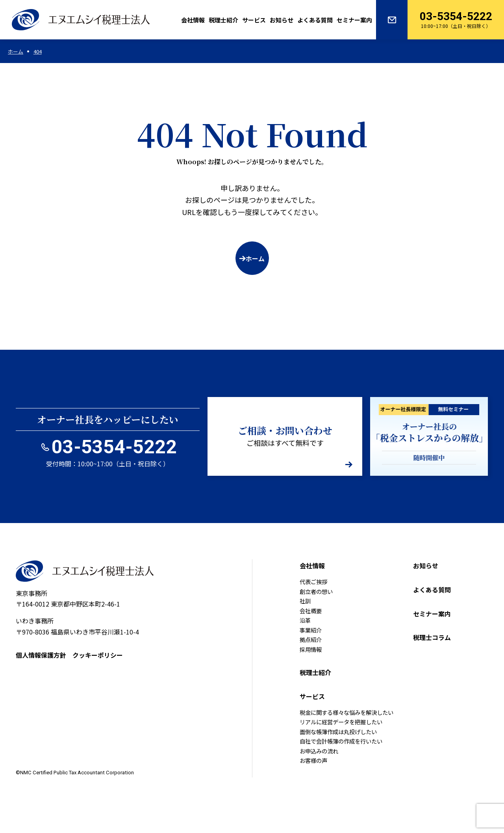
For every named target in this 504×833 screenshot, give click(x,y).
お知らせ (282, 20)
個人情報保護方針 (41, 655)
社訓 (305, 601)
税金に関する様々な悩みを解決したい (346, 712)
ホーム (255, 258)
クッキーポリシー (98, 655)
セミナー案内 (354, 20)
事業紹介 (311, 630)
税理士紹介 (223, 20)
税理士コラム (432, 637)
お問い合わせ (392, 20)
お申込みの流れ (319, 751)
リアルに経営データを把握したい (341, 722)
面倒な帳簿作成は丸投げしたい (338, 732)
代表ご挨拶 (313, 582)
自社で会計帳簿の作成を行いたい (341, 741)
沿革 (305, 620)
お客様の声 (313, 760)
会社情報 (193, 20)
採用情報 (311, 649)
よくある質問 (315, 20)
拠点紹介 (311, 639)
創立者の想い (316, 591)
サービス (254, 20)
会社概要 (311, 611)
